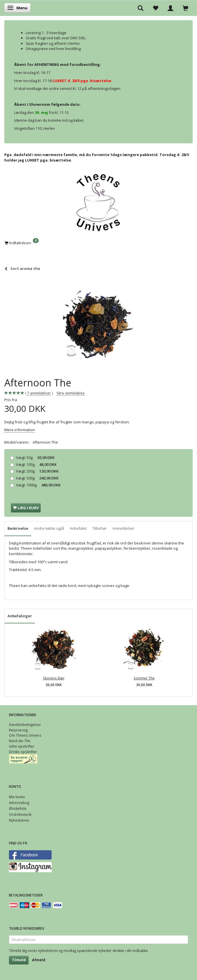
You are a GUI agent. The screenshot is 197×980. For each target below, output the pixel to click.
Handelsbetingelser (25, 725)
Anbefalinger (20, 616)
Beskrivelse (18, 528)
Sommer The (144, 678)
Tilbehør (100, 528)
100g (36, 464)
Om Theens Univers (25, 735)
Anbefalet (78, 528)
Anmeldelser (123, 528)
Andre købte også (49, 528)
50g (35, 457)
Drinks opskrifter (23, 752)
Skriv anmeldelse (71, 393)
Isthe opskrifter (22, 746)
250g (37, 471)
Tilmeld (19, 960)
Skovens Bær (54, 678)
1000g (38, 485)
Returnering (18, 730)
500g (37, 478)
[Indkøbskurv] (98, 242)
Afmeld (39, 960)
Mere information (20, 430)
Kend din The (20, 741)
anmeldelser (39, 393)
